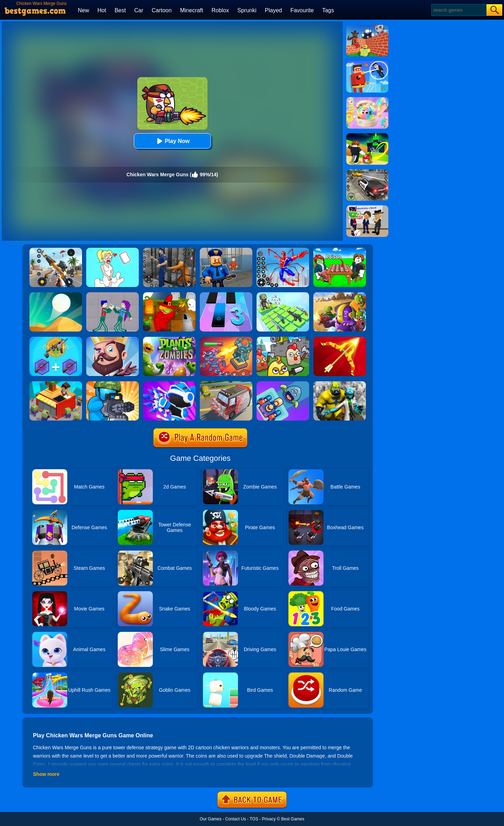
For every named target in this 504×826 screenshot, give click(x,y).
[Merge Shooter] (283, 384)
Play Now (172, 141)
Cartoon (162, 10)
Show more (46, 774)
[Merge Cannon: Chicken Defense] (283, 339)
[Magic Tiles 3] (226, 295)
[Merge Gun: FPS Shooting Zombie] (340, 384)
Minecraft (192, 10)
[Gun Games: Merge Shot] (56, 339)
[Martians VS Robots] (169, 295)
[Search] (459, 10)
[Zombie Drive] (226, 384)
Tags (328, 10)
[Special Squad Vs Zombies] (340, 295)
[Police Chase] (367, 172)
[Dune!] (56, 295)
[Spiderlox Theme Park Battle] (283, 250)
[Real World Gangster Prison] (169, 250)
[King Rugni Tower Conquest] (226, 339)
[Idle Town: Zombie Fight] (56, 384)
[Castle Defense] (113, 339)
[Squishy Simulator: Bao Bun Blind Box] (367, 100)
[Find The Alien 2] (367, 208)
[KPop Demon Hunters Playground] (113, 295)
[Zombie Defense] (113, 384)
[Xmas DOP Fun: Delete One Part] (113, 250)
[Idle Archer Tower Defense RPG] (340, 339)
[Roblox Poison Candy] (340, 250)
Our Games (211, 819)
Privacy (269, 819)
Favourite (302, 10)
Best (120, 10)
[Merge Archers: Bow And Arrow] (169, 384)
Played (274, 10)
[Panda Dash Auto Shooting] (56, 250)
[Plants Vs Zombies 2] (169, 339)
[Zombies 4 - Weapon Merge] (283, 295)
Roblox (220, 10)
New (83, 10)
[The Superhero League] (367, 63)
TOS (254, 819)
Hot (102, 10)
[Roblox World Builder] (367, 27)
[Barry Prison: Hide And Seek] (226, 250)
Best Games (293, 819)
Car (139, 10)
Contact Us (235, 819)
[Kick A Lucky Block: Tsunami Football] (367, 136)
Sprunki (247, 10)
